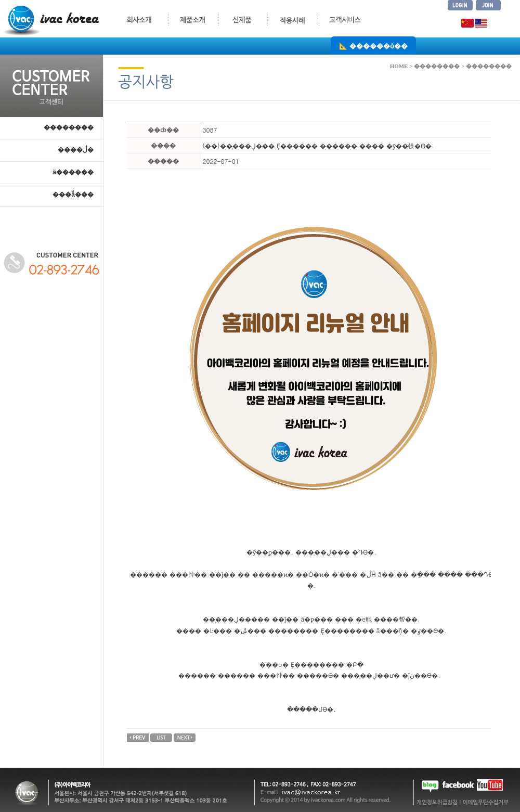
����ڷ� (76, 150)
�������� (69, 127)
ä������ (73, 172)
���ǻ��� (73, 195)
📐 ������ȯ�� (373, 46)
